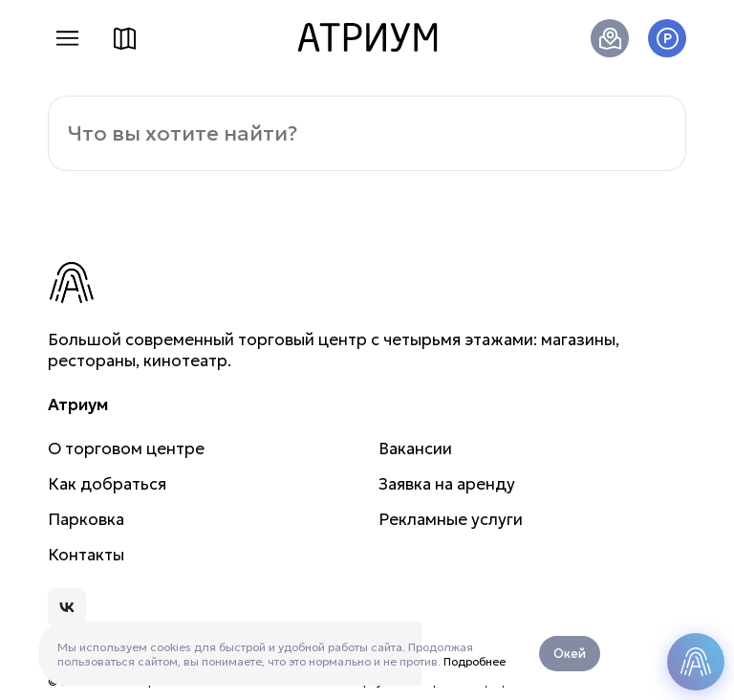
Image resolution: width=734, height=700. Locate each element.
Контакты (86, 555)
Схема (124, 38)
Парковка (86, 519)
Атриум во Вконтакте (67, 607)
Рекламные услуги (451, 519)
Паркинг (667, 38)
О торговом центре (126, 448)
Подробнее (475, 661)
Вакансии (415, 448)
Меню (67, 38)
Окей (570, 654)
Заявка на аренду (447, 484)
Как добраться (610, 38)
